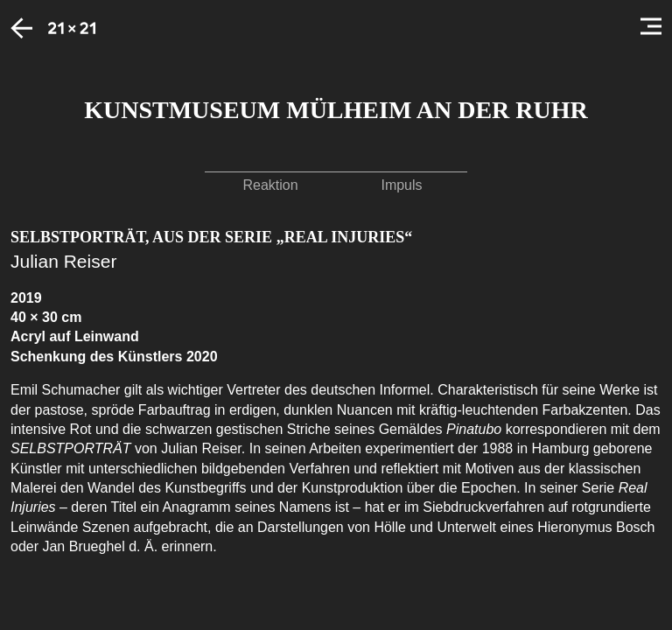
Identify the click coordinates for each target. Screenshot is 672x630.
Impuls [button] (401, 185)
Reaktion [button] (270, 185)
